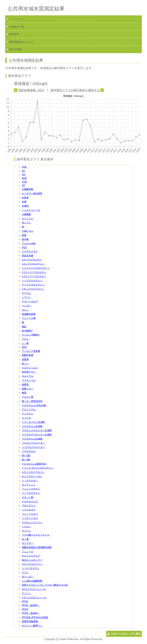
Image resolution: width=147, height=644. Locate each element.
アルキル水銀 (29, 243)
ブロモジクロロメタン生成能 (37, 430)
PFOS (25, 601)
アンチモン (28, 414)
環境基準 (14, 34)
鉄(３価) (26, 460)
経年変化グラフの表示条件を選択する (75, 90)
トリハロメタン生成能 (33, 422)
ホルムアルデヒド (31, 556)
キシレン (26, 531)
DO (24, 175)
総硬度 (25, 384)
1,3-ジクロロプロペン (33, 289)
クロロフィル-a (30, 368)
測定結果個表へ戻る (31, 90)
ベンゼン (26, 306)
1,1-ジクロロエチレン (33, 264)
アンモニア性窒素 (31, 351)
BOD (24, 178)
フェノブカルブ (30, 514)
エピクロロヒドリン (32, 564)
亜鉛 (24, 327)
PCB (24, 247)
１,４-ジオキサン (31, 568)
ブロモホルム (29, 451)
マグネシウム (29, 380)
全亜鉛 (25, 206)
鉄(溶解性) (27, 331)
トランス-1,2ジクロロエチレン (38, 468)
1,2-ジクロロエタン (32, 260)
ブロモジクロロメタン (33, 443)
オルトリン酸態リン (32, 626)
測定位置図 (15, 49)
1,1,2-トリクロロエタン (34, 276)
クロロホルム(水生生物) (34, 405)
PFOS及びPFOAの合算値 (35, 617)
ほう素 (25, 539)
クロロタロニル (30, 501)
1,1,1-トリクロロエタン (34, 272)
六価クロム (28, 231)
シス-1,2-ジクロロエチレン (36, 268)
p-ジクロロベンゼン (32, 476)
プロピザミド (29, 505)
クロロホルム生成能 (32, 426)
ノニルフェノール (31, 210)
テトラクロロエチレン (33, 285)
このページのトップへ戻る (126, 634)
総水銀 (25, 239)
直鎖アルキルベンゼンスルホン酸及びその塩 (45, 585)
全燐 (24, 202)
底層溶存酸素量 (30, 621)
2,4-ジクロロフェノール (34, 598)
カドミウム (28, 219)
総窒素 (25, 359)
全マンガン (28, 577)
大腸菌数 (26, 214)
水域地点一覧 (16, 27)
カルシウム (28, 376)
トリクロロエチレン (32, 280)
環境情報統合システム (21, 42)
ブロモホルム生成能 (32, 439)
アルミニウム (29, 409)
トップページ (16, 19)
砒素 (24, 235)
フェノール (28, 552)
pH (23, 171)
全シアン (26, 223)
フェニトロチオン (31, 489)
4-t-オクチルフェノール (34, 589)
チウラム (26, 293)
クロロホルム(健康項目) (34, 464)
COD (24, 182)
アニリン (26, 593)
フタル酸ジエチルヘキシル (36, 535)
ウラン (25, 572)
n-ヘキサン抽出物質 (32, 193)
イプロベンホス (30, 518)
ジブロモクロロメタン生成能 (37, 435)
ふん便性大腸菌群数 (32, 581)
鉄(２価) (26, 455)
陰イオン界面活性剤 (32, 401)
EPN (24, 347)
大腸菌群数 (28, 189)
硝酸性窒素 (28, 355)
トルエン (26, 526)
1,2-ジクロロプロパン (33, 472)
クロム (25, 339)
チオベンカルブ (30, 301)
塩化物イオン (29, 372)
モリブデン (28, 543)
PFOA (25, 609)
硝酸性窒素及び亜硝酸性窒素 (37, 547)
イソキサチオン (30, 481)
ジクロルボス (29, 510)
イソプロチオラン (31, 493)
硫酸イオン (28, 389)
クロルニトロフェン (32, 522)
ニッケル (26, 418)
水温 (24, 167)
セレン (25, 310)
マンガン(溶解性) (31, 335)
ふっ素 (25, 343)
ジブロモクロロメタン (33, 447)
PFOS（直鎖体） (31, 605)
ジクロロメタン (30, 251)
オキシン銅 (28, 497)
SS (23, 185)
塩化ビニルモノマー (32, 560)
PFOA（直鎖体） (31, 613)
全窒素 (25, 198)
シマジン (26, 297)
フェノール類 (29, 318)
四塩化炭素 (28, 256)
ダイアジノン (29, 485)
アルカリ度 (28, 397)
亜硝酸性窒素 (29, 314)
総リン (25, 364)
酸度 (24, 393)
